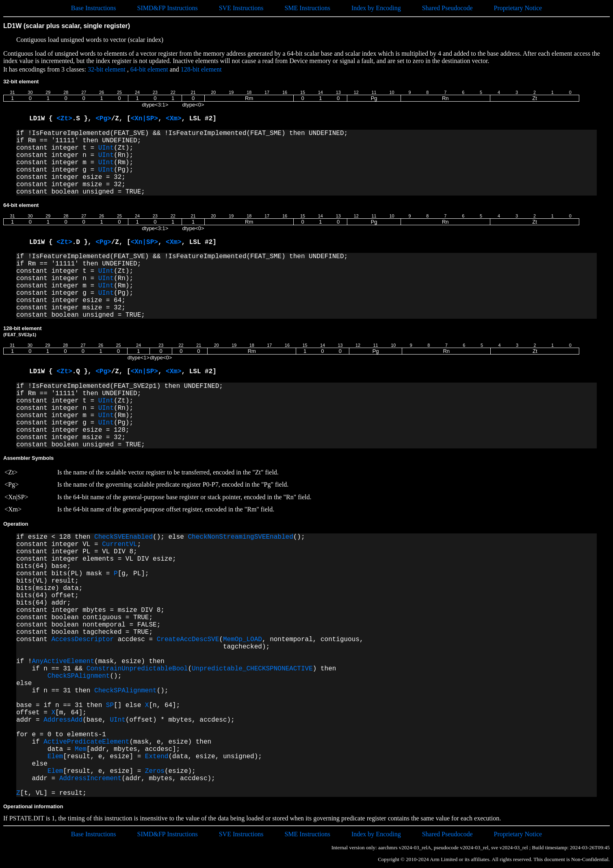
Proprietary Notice (518, 8)
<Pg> (103, 119)
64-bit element (149, 69)
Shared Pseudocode (447, 8)
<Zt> (64, 119)
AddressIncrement (91, 779)
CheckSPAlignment (79, 676)
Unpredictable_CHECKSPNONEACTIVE (252, 669)
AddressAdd (63, 720)
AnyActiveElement (63, 661)
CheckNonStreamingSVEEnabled (240, 537)
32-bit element (107, 69)
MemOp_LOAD (243, 640)
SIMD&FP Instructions (167, 8)
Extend (157, 757)
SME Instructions (307, 8)
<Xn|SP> (144, 119)
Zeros (155, 771)
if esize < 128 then (55, 537)
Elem (55, 757)
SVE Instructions (241, 8)
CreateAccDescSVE (188, 640)
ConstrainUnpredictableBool (137, 669)
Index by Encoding (376, 8)
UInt (106, 148)
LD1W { (43, 119)
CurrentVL (119, 544)
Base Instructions (94, 8)
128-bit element (201, 69)
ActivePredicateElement (86, 742)
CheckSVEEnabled (123, 537)
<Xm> (173, 119)
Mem (81, 749)
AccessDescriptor (82, 640)
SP (110, 705)
